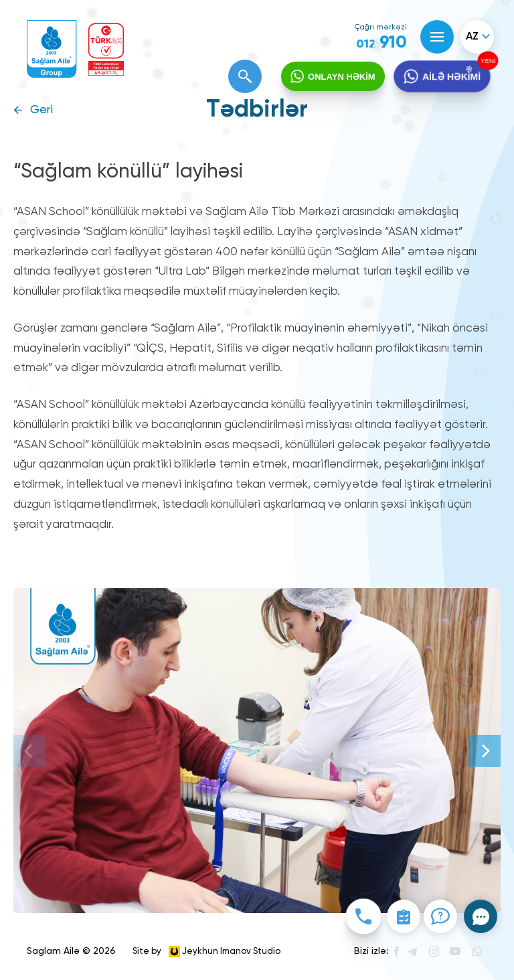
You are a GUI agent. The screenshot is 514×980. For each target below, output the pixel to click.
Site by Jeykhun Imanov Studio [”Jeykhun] (206, 952)
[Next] (485, 751)
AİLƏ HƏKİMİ (451, 77)
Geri (41, 110)
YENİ (487, 61)
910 (381, 43)
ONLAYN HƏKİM (342, 77)
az (472, 37)
